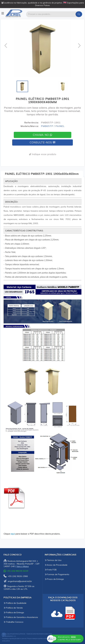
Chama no (42, 135)
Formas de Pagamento (57, 574)
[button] (6, 46)
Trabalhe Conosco (13, 622)
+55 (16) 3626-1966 (16, 576)
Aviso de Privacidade (56, 565)
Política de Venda (13, 608)
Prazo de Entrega (54, 579)
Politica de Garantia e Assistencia (21, 617)
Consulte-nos (42, 142)
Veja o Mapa (23, 566)
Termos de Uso (53, 560)
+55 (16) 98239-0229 (16, 571)
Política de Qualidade (15, 603)
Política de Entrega (14, 612)
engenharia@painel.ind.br (18, 581)
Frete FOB (51, 570)
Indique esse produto (43, 154)
